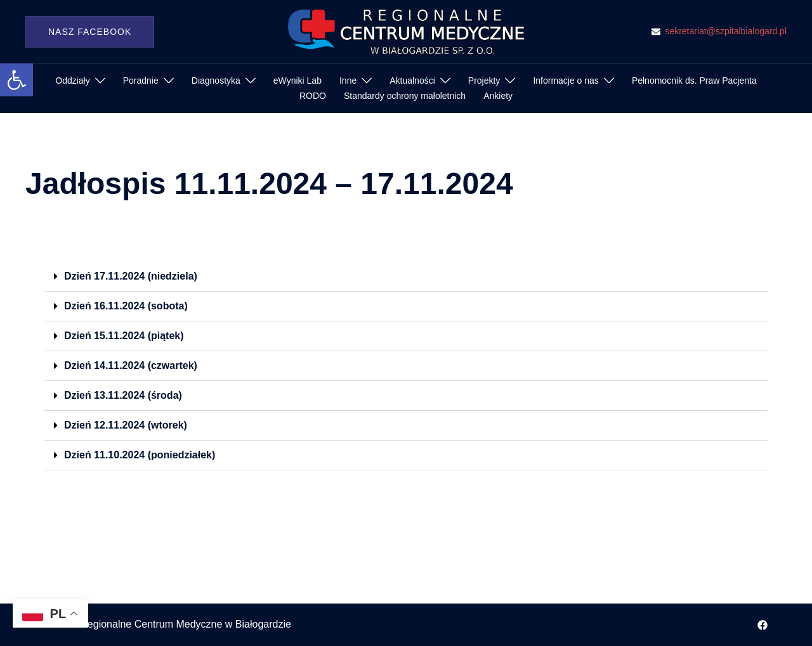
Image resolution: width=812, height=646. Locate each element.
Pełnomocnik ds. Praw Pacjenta (694, 81)
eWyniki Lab (298, 81)
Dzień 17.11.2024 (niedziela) (131, 276)
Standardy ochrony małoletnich (405, 96)
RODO (313, 96)
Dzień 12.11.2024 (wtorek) (126, 425)
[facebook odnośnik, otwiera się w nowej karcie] (763, 624)
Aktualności (412, 81)
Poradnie (141, 81)
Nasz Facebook (90, 32)
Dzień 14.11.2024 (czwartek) (131, 365)
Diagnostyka (216, 81)
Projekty (484, 81)
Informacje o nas (566, 81)
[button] (16, 80)
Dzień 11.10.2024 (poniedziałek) (140, 455)
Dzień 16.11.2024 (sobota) (126, 306)
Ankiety (498, 96)
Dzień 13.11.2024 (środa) (123, 395)
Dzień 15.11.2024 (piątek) (124, 336)
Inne (348, 81)
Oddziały (72, 81)
